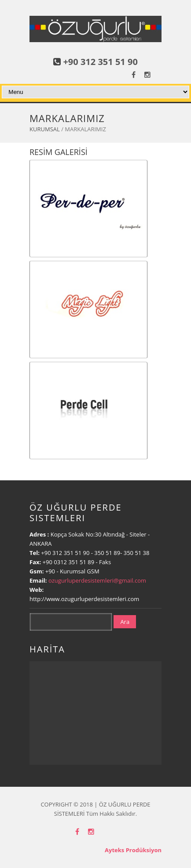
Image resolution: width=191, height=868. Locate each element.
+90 (51, 571)
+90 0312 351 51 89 (69, 562)
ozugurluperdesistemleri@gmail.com (97, 580)
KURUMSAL (45, 129)
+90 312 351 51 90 (100, 62)
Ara (125, 622)
